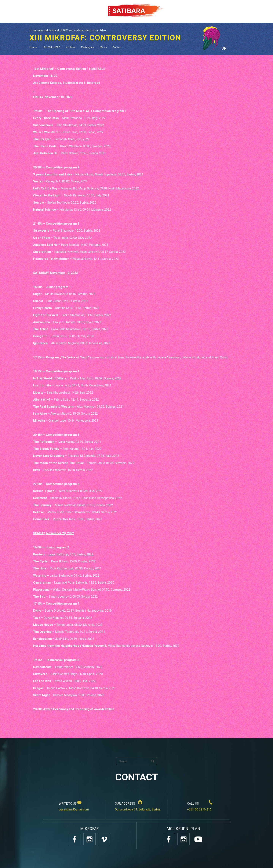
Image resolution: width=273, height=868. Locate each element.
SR (224, 48)
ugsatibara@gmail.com (74, 809)
